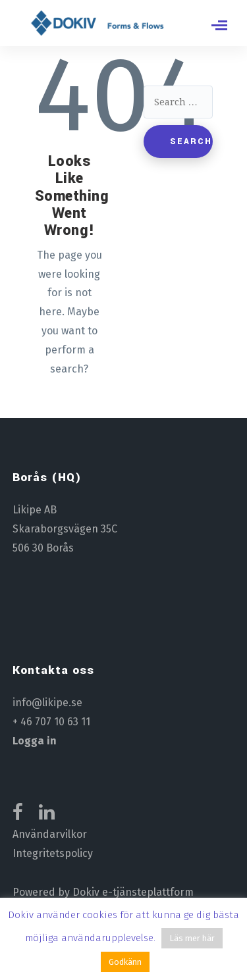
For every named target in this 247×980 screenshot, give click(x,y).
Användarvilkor (50, 834)
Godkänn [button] (125, 962)
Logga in (35, 741)
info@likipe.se (47, 703)
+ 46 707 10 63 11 (51, 722)
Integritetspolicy (53, 853)
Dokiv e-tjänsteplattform (133, 892)
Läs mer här (192, 938)
